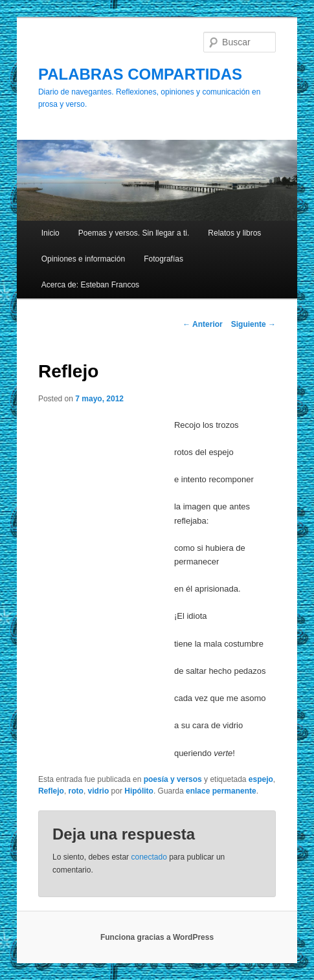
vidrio (99, 791)
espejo (261, 779)
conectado (149, 857)
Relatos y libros (234, 233)
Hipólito (139, 791)
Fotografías (163, 259)
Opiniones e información (83, 259)
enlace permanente (221, 791)
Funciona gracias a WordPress (157, 937)
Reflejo (51, 791)
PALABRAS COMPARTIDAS (140, 74)
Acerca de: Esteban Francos (90, 285)
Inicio (50, 233)
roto (76, 791)
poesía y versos (173, 779)
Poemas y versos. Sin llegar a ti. (134, 233)
